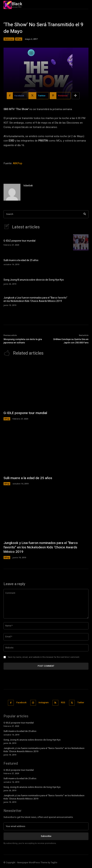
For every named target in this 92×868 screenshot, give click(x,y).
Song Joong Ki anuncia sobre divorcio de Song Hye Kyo (34, 280)
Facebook (21, 703)
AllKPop (18, 163)
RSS (63, 703)
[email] (46, 826)
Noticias (9, 39)
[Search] (85, 214)
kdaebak (28, 186)
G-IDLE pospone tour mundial (19, 241)
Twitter (81, 703)
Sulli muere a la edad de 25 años (21, 260)
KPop (19, 39)
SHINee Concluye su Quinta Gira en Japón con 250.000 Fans (71, 341)
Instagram (44, 703)
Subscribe (46, 836)
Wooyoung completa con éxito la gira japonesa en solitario (23, 341)
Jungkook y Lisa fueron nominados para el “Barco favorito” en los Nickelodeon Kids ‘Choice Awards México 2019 (35, 300)
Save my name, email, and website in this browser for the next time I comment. (44, 657)
